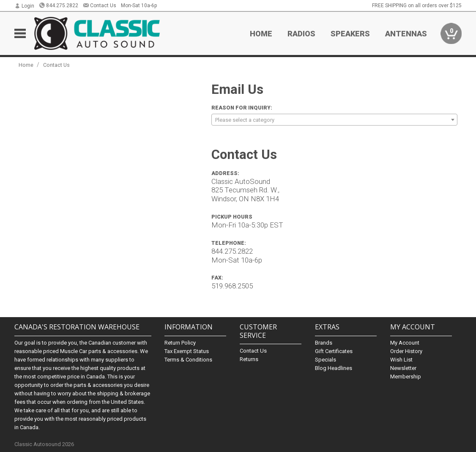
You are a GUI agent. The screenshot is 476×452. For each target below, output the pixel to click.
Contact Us (100, 5)
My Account (405, 343)
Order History (406, 351)
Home (261, 34)
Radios (301, 34)
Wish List (401, 360)
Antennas (406, 34)
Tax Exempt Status (187, 351)
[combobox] (334, 120)
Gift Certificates (334, 351)
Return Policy (180, 343)
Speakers (350, 34)
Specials (326, 360)
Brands (324, 343)
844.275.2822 (59, 5)
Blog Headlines (334, 368)
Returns (249, 359)
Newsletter (403, 368)
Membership (406, 377)
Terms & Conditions (188, 360)
